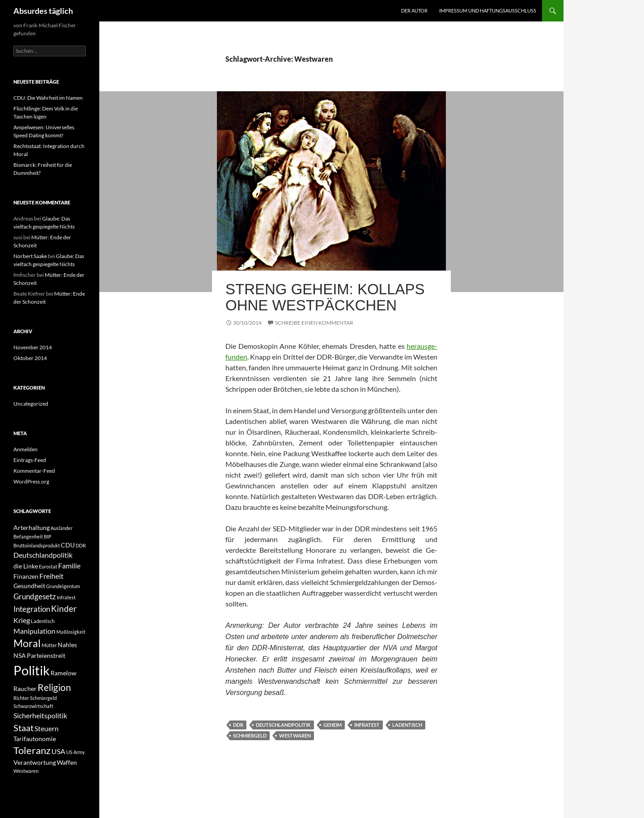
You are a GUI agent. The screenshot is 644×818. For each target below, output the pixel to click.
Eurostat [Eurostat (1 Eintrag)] (48, 566)
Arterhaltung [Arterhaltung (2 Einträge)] (32, 528)
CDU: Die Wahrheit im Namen (48, 98)
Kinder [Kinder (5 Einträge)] (64, 608)
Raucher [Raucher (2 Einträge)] (25, 689)
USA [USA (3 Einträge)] (58, 751)
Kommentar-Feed (34, 471)
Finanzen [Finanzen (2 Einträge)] (26, 576)
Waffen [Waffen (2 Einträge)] (67, 762)
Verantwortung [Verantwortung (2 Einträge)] (35, 762)
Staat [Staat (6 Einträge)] (23, 728)
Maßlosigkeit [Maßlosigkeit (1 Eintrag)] (71, 632)
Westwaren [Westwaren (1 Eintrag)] (26, 771)
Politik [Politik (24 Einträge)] (32, 670)
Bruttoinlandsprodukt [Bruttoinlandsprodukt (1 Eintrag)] (37, 545)
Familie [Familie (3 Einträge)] (69, 566)
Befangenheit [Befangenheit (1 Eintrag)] (28, 536)
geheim (333, 725)
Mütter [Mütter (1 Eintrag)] (49, 645)
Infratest (367, 725)
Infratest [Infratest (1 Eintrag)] (66, 597)
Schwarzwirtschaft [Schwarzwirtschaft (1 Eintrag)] (33, 706)
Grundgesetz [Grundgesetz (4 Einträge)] (35, 596)
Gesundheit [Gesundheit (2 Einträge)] (29, 586)
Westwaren (295, 735)
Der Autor (414, 11)
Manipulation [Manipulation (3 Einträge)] (34, 631)
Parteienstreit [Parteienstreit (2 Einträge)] (46, 655)
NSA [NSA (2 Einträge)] (20, 655)
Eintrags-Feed (30, 460)
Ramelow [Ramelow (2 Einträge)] (64, 673)
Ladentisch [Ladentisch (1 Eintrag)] (43, 621)
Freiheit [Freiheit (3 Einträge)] (51, 576)
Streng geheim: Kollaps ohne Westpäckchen (325, 297)
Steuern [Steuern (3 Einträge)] (47, 728)
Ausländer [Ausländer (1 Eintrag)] (61, 528)
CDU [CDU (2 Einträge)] (68, 545)
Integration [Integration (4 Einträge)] (32, 609)
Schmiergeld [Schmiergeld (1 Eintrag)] (43, 698)
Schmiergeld (250, 735)
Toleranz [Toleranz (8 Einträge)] (32, 750)
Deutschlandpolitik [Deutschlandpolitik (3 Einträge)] (43, 555)
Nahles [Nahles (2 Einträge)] (67, 645)
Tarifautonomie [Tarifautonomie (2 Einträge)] (35, 739)
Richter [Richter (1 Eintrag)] (21, 698)
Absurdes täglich (43, 11)
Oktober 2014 (30, 358)
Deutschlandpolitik (283, 725)
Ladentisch (407, 725)
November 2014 (33, 347)
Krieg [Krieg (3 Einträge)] (22, 620)
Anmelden (25, 449)
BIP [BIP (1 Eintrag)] (48, 536)
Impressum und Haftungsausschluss (488, 11)
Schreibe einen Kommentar (314, 323)
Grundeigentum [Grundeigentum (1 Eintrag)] (63, 586)
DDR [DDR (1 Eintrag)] (81, 545)
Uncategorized (31, 404)
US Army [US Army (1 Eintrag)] (76, 752)
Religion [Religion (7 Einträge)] (54, 687)
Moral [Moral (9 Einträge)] (27, 643)
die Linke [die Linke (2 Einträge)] (26, 566)
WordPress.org (31, 481)
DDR (238, 725)
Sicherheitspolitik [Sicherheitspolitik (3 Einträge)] (40, 715)
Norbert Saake (30, 256)
